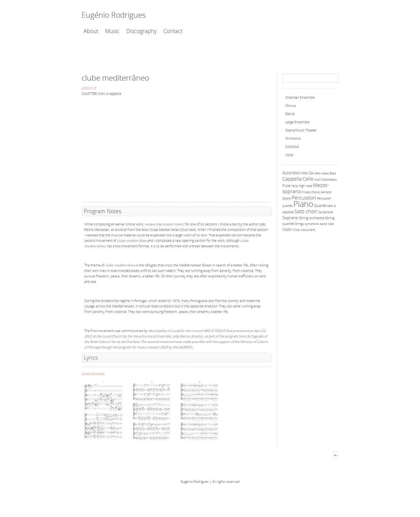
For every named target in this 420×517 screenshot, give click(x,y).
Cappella (292, 179)
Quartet (320, 205)
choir (317, 180)
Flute (286, 186)
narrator (326, 192)
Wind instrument (304, 230)
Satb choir (306, 211)
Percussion (304, 198)
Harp (295, 186)
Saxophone (326, 212)
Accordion (292, 173)
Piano (303, 204)
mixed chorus (311, 192)
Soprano (290, 218)
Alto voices (322, 173)
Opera (287, 198)
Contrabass (329, 180)
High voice (305, 186)
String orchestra (312, 218)
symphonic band (316, 224)
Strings (299, 224)
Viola (331, 224)
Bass (333, 173)
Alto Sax (308, 173)
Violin (287, 229)
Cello (308, 179)
